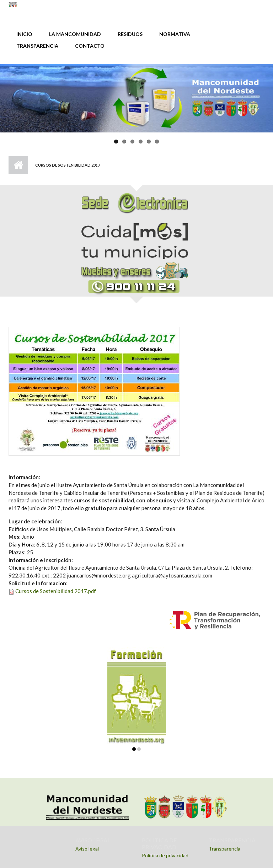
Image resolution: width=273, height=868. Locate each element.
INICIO (24, 34)
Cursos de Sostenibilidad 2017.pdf (56, 591)
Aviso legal (87, 849)
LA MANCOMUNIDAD (75, 34)
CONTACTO (90, 46)
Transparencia (224, 849)
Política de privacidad (165, 855)
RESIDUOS (130, 34)
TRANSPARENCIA (37, 46)
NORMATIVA (175, 34)
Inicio (18, 165)
